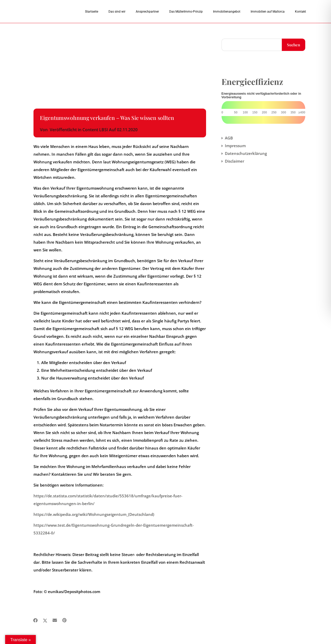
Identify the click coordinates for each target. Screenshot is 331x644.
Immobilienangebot (227, 12)
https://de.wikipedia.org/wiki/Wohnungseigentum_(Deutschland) (94, 514)
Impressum (235, 146)
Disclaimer (235, 161)
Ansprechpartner (147, 12)
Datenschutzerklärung (246, 153)
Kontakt (300, 12)
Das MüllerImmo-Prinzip (186, 12)
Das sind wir (117, 12)
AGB (229, 138)
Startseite (92, 12)
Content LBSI (95, 130)
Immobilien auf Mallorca (268, 12)
